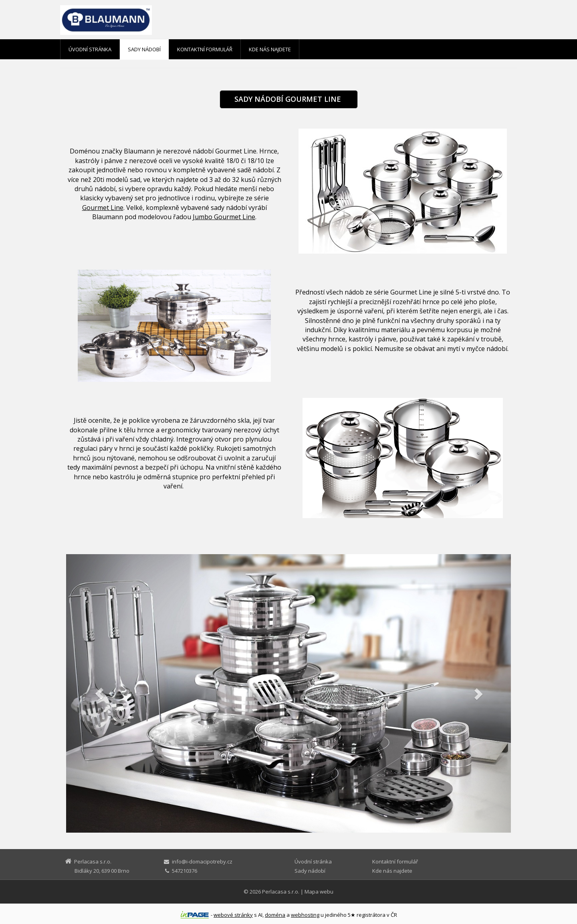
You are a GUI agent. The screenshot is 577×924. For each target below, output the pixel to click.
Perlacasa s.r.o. (281, 892)
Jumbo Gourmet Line (224, 217)
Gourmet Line (103, 208)
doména (275, 915)
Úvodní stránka (90, 49)
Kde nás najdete (270, 49)
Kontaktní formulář (205, 49)
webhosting (305, 915)
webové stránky (233, 915)
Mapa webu (319, 892)
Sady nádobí (144, 49)
